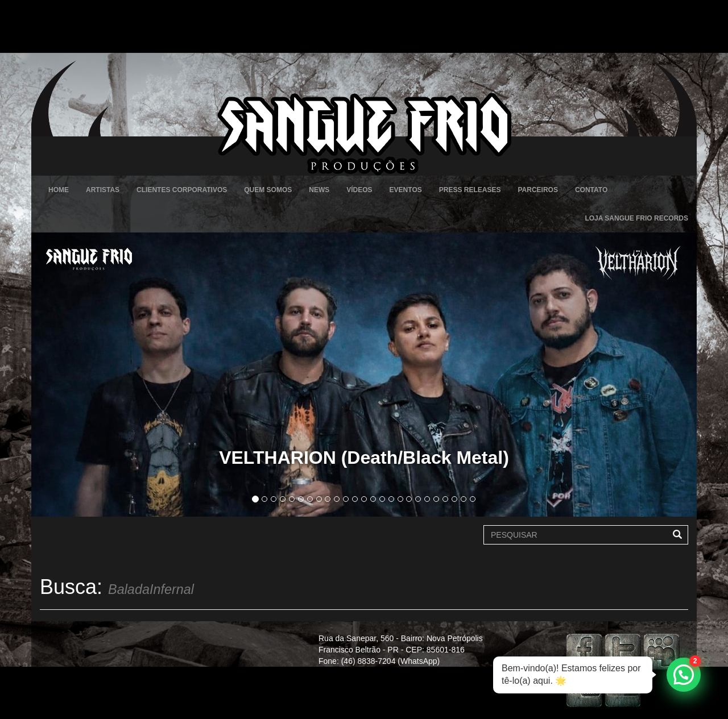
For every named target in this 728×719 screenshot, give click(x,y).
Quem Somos (268, 190)
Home (59, 190)
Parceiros (537, 190)
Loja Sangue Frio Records (636, 218)
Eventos (406, 190)
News (319, 190)
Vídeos (359, 190)
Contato (591, 190)
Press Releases (470, 190)
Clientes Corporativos (182, 190)
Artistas (103, 190)
